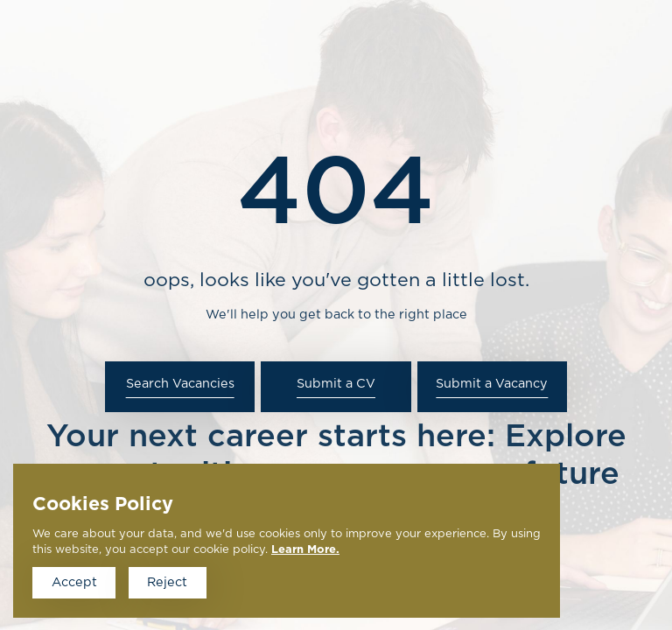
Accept (74, 582)
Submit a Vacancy (492, 384)
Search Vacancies (180, 384)
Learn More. (305, 550)
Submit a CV (336, 384)
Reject (167, 582)
